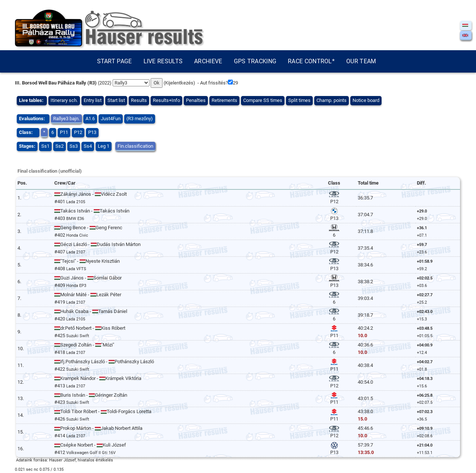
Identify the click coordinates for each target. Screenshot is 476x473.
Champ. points (332, 100)
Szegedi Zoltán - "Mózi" (84, 345)
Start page (115, 61)
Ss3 (74, 146)
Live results (163, 61)
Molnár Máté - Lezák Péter (88, 295)
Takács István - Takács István (92, 211)
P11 (64, 132)
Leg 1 (104, 146)
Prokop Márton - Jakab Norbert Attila (98, 428)
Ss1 (45, 146)
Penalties (196, 100)
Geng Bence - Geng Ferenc (88, 228)
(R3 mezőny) (140, 119)
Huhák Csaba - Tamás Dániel (91, 311)
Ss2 (59, 146)
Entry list (93, 100)
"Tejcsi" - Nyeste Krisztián (87, 261)
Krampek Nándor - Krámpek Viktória (98, 378)
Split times (299, 100)
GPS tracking (255, 61)
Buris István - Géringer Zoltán (91, 395)
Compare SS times (263, 100)
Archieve (208, 61)
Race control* (311, 61)
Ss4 (88, 146)
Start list (116, 100)
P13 (92, 132)
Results (139, 100)
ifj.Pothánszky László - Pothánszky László (104, 362)
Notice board (366, 100)
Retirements (224, 100)
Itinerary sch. (64, 100)
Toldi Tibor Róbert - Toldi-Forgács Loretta (103, 411)
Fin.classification (135, 146)
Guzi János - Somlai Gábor (88, 278)
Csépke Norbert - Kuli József (90, 445)
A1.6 (90, 119)
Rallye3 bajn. (66, 119)
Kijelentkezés (179, 83)
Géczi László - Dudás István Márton (97, 244)
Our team (361, 61)
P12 (78, 132)
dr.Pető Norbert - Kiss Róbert (90, 328)
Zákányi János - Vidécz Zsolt (91, 194)
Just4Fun (111, 119)
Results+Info (166, 100)
